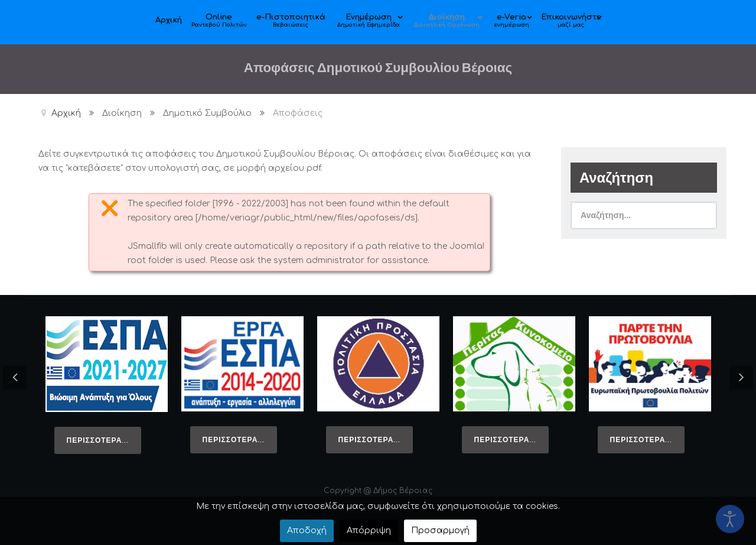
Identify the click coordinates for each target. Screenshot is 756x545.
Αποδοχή (307, 531)
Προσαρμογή (440, 531)
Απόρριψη (369, 531)
